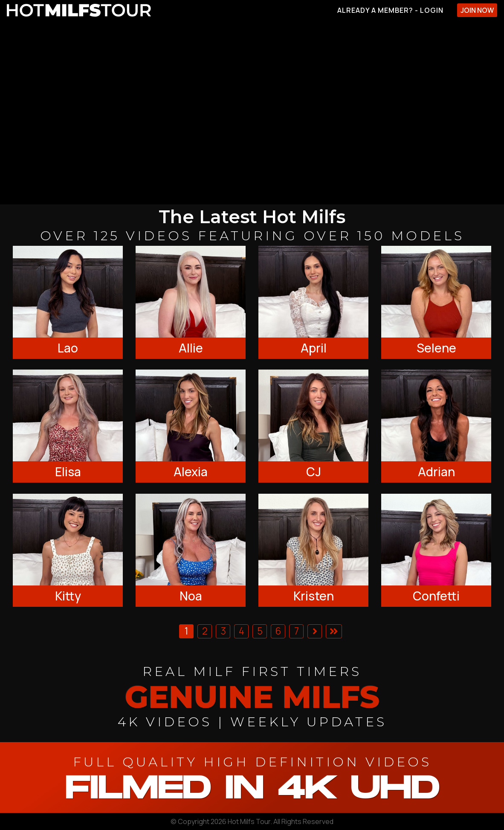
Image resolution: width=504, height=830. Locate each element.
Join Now (477, 10)
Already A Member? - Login (390, 10)
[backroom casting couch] (252, 112)
